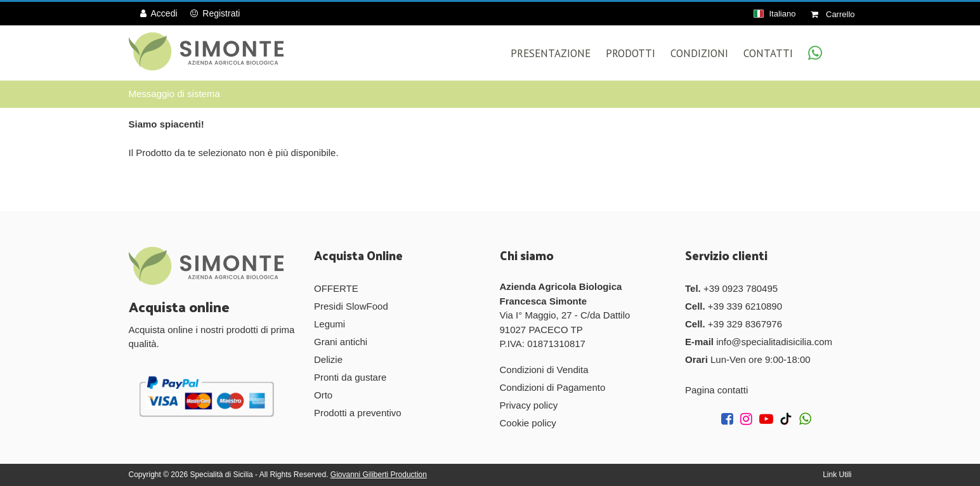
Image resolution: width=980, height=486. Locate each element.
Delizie (328, 359)
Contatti (768, 53)
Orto (323, 395)
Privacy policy (529, 405)
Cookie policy (528, 423)
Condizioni (699, 53)
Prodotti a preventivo (358, 413)
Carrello (833, 14)
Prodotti (630, 53)
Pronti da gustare (350, 377)
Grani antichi (341, 342)
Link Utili (837, 475)
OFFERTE (336, 288)
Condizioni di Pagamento (553, 387)
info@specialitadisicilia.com (774, 342)
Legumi (330, 324)
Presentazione (551, 53)
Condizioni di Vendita (544, 370)
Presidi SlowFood (351, 306)
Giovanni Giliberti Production (379, 475)
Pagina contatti (716, 390)
